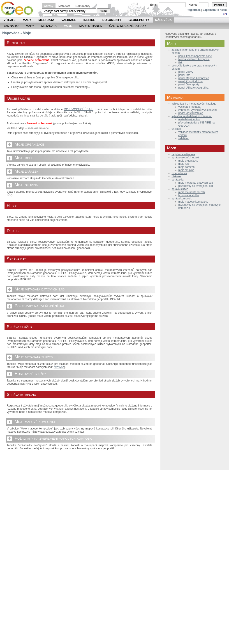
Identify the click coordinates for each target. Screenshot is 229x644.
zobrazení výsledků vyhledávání (198, 110)
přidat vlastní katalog (191, 113)
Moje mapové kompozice (35, 422)
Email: (154, 5)
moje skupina (186, 170)
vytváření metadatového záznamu (192, 116)
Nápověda (163, 20)
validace (177, 129)
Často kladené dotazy (128, 26)
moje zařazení (187, 167)
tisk (180, 62)
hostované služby (189, 195)
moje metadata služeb (192, 192)
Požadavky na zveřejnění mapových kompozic (54, 438)
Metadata (64, 6)
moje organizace (188, 161)
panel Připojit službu (191, 81)
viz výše (59, 367)
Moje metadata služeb (34, 357)
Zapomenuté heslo (215, 10)
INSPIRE (89, 20)
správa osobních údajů (185, 158)
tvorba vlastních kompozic (194, 59)
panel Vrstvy (186, 72)
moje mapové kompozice (193, 202)
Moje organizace (29, 144)
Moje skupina (26, 185)
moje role (184, 164)
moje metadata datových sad (196, 183)
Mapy (27, 20)
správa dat (178, 180)
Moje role (24, 158)
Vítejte (10, 20)
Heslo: (193, 5)
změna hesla (179, 173)
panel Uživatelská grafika (193, 88)
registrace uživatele (183, 154)
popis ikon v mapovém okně (195, 56)
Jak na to (11, 26)
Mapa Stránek (91, 26)
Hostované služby (30, 374)
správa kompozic (182, 199)
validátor (184, 138)
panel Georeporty (189, 84)
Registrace (194, 10)
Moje (68, 26)
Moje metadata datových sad (40, 289)
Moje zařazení (27, 171)
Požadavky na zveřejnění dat (40, 306)
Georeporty (139, 20)
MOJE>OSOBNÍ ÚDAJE (79, 109)
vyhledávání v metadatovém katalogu (194, 104)
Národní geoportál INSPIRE (19, 8)
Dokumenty (83, 6)
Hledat (104, 11)
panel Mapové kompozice (194, 78)
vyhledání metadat (190, 107)
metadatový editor (189, 119)
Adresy (49, 6)
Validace (69, 20)
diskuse (176, 176)
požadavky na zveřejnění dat (196, 186)
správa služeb (180, 189)
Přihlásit (219, 5)
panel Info (184, 75)
